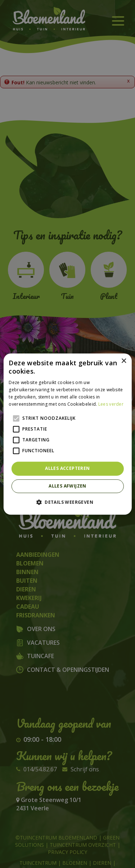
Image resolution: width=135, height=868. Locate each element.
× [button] (124, 361)
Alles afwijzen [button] (67, 486)
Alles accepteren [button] (67, 469)
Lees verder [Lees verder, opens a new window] (111, 404)
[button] (67, 502)
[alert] (67, 434)
